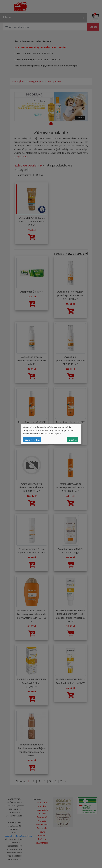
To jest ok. (72, 440)
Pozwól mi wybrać (32, 440)
